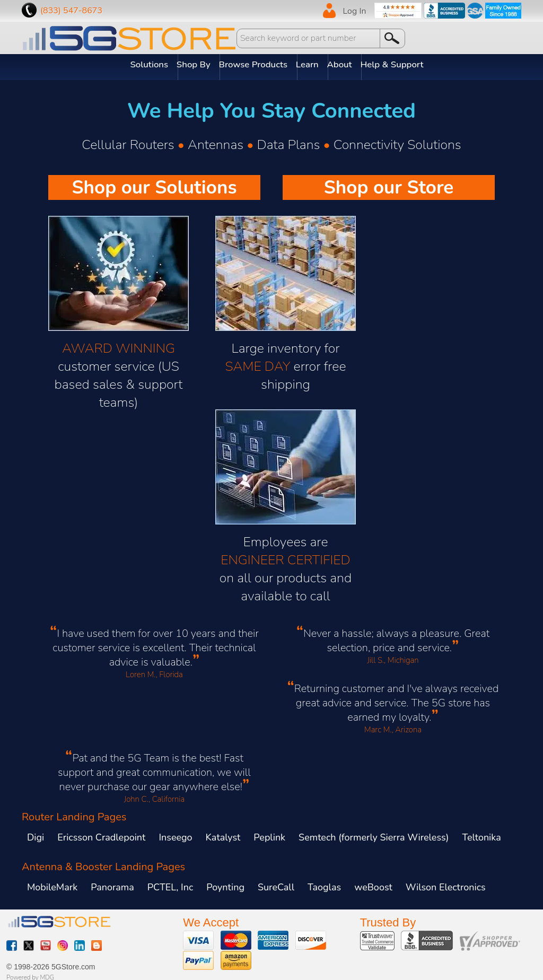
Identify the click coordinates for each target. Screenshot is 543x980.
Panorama (112, 882)
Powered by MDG (30, 973)
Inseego (175, 833)
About (358, 65)
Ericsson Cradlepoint (101, 833)
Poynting (225, 882)
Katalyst (223, 833)
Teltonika (481, 833)
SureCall (276, 882)
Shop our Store (389, 183)
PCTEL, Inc (170, 882)
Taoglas (324, 882)
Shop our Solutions (154, 183)
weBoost (373, 882)
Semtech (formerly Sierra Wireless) (374, 833)
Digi (36, 833)
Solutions (130, 65)
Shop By (184, 65)
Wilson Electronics (446, 882)
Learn (317, 65)
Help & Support (421, 65)
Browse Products (254, 65)
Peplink (269, 833)
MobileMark (52, 882)
